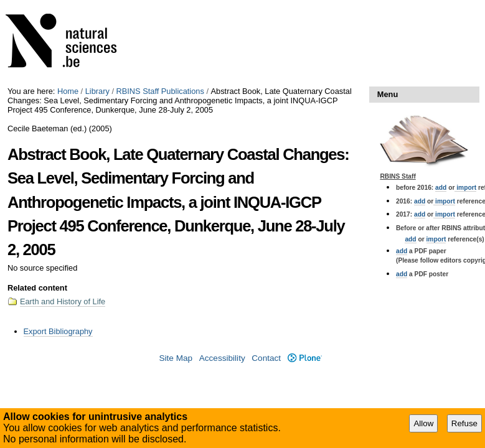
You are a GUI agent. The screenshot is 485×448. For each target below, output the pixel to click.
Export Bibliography (58, 331)
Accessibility (222, 358)
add (441, 188)
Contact (266, 358)
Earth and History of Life (63, 301)
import (465, 188)
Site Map (176, 358)
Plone (305, 358)
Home (68, 91)
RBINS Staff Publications (160, 91)
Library (97, 91)
